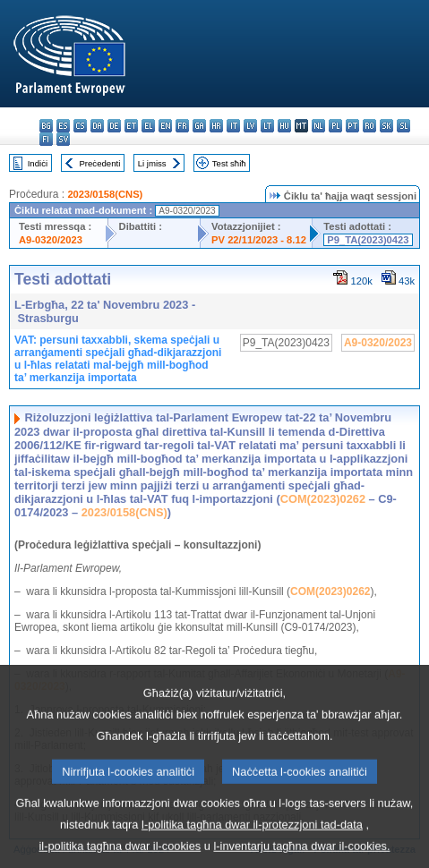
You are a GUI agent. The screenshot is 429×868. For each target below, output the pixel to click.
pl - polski (335, 126)
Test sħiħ (229, 163)
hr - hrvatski (216, 126)
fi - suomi (46, 139)
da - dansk (97, 126)
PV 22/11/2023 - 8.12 (259, 240)
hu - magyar (284, 126)
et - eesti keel (131, 126)
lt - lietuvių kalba (267, 126)
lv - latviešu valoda (250, 126)
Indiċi (38, 163)
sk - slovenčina (386, 126)
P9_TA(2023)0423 (368, 240)
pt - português (352, 126)
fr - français (182, 126)
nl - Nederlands (318, 126)
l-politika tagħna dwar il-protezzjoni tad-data (252, 839)
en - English (165, 126)
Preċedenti (99, 163)
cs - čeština (80, 126)
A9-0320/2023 (51, 240)
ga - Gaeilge (199, 126)
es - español (63, 126)
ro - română (369, 126)
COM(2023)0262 (323, 499)
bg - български (46, 126)
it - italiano (233, 126)
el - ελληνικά (148, 126)
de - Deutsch (114, 126)
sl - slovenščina (403, 126)
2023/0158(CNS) (105, 194)
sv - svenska (63, 139)
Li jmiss (152, 163)
